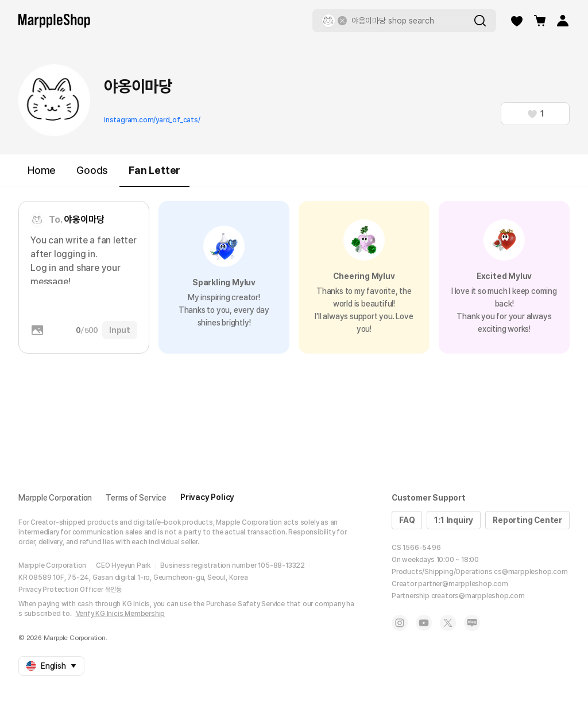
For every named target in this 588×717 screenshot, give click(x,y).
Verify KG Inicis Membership (121, 614)
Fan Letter (154, 175)
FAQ (407, 520)
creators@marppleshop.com (478, 596)
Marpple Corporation (55, 498)
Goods (92, 170)
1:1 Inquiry (454, 520)
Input (120, 330)
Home (42, 170)
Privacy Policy (207, 497)
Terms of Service (136, 498)
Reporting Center (527, 520)
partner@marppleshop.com (463, 584)
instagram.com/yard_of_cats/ (152, 120)
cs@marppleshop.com (531, 572)
